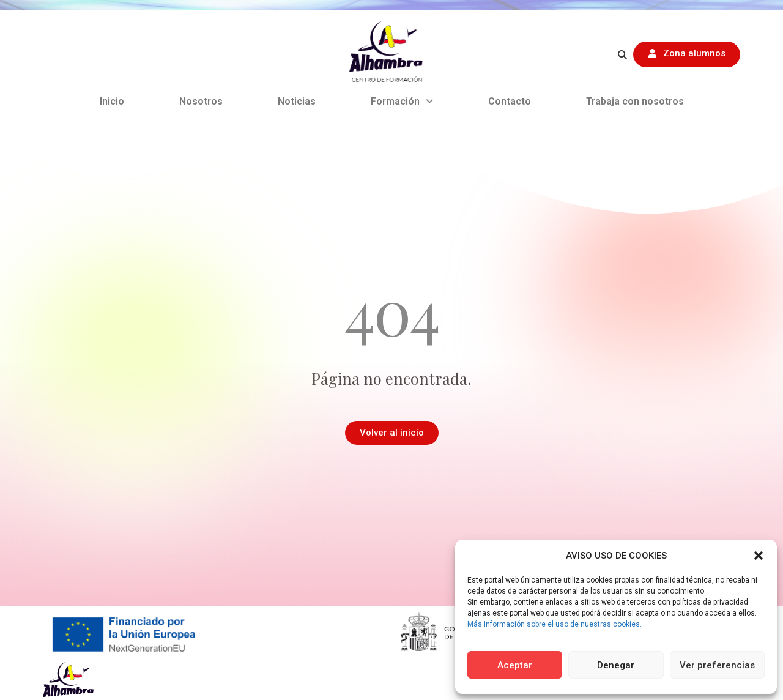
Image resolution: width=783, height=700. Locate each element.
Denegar (616, 665)
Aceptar (515, 665)
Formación (402, 101)
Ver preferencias (717, 665)
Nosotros (201, 101)
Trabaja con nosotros (635, 101)
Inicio (112, 101)
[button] (759, 556)
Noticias (297, 101)
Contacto (510, 101)
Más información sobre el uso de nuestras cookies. (555, 624)
